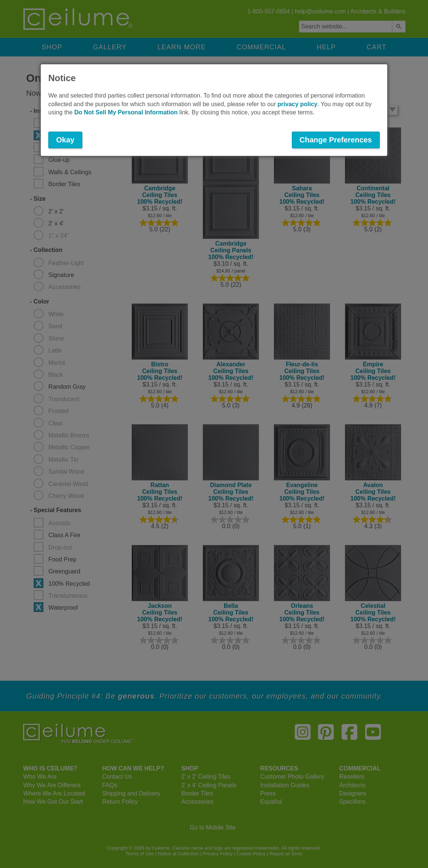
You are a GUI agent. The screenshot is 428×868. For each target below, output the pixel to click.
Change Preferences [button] (336, 140)
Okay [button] (65, 140)
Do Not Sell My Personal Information (126, 112)
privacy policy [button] (298, 104)
